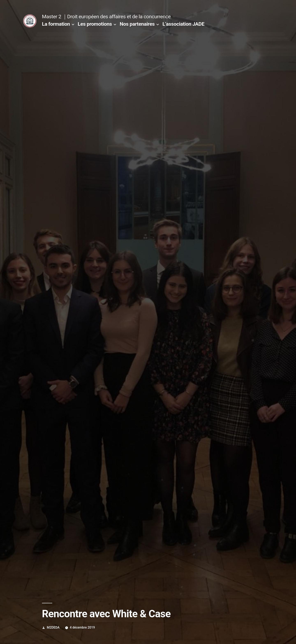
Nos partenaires (137, 24)
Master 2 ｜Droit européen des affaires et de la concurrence (106, 17)
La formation (56, 24)
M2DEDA (53, 627)
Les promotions (95, 24)
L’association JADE (183, 24)
